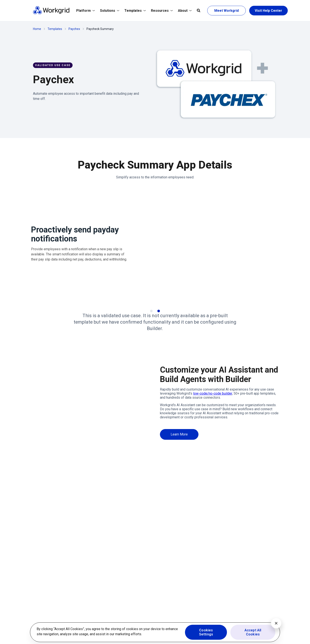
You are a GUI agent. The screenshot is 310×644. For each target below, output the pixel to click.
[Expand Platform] (86, 11)
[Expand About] (185, 11)
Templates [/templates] (135, 11)
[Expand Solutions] (110, 11)
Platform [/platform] (86, 11)
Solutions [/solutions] (110, 11)
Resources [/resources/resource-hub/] (162, 11)
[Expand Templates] (135, 11)
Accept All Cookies (253, 632)
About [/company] (185, 11)
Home (37, 29)
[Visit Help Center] (268, 11)
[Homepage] (51, 13)
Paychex (74, 29)
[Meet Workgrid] (227, 11)
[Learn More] (179, 434)
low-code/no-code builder (213, 393)
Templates (55, 29)
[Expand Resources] (162, 11)
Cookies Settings (206, 632)
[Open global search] (199, 11)
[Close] (276, 623)
